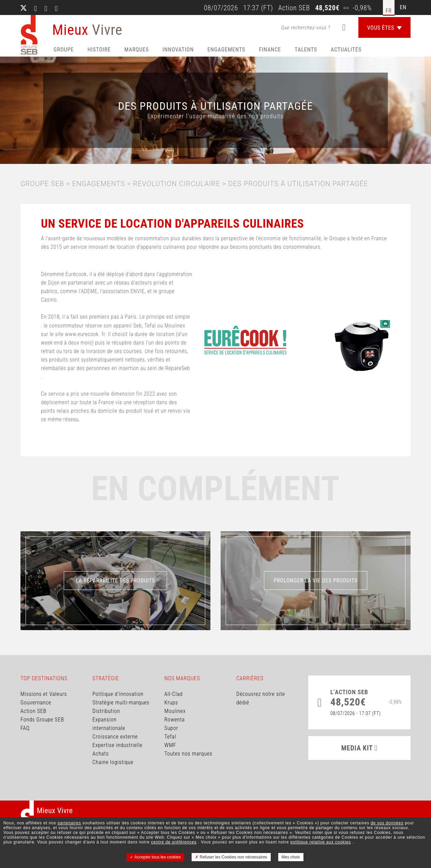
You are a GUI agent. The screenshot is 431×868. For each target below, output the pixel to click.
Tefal (170, 737)
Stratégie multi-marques (121, 703)
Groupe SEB (42, 184)
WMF (170, 745)
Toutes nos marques (188, 754)
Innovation (178, 50)
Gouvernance (36, 703)
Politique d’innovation (118, 694)
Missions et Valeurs (44, 694)
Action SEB (33, 711)
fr (389, 11)
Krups (171, 703)
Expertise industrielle (117, 745)
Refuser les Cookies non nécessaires (231, 857)
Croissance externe (115, 737)
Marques (137, 50)
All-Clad (174, 694)
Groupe (64, 50)
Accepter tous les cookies (155, 857)
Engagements (226, 50)
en (403, 7)
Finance (270, 50)
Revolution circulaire (177, 184)
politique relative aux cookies (321, 842)
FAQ (25, 728)
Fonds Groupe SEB (42, 720)
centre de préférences (174, 842)
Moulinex (175, 711)
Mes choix (291, 857)
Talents (306, 50)
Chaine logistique (113, 762)
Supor (171, 728)
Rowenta (175, 720)
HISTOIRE (99, 50)
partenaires (69, 823)
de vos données (387, 823)
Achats (101, 754)
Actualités (346, 50)
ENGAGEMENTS (99, 184)
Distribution (106, 711)
